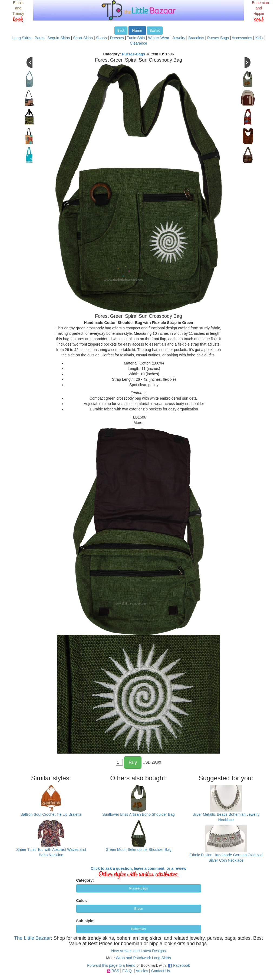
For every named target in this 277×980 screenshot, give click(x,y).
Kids (259, 38)
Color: (82, 901)
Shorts (101, 38)
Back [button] (121, 31)
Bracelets (196, 38)
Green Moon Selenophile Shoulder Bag (138, 849)
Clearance (138, 43)
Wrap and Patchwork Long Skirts (143, 958)
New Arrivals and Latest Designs (138, 951)
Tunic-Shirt (136, 38)
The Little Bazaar (32, 938)
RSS (115, 971)
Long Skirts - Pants (28, 38)
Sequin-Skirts (59, 38)
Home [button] (137, 31)
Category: (85, 880)
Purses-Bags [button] (139, 888)
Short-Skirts (83, 38)
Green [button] (138, 909)
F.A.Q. (128, 971)
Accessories (242, 38)
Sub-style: (85, 921)
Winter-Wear (159, 38)
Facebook (181, 965)
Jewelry (179, 38)
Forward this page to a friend (111, 965)
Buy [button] (133, 762)
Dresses (117, 38)
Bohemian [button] (138, 929)
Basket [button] (155, 31)
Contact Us (161, 971)
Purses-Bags (218, 38)
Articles (142, 971)
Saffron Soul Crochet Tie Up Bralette (51, 814)
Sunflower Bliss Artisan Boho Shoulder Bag (138, 814)
